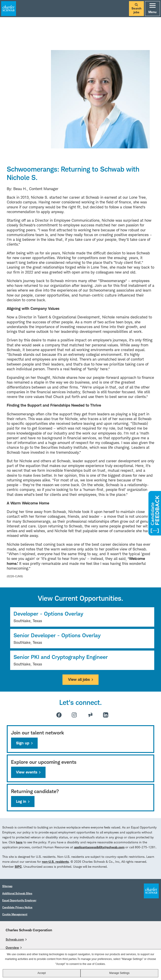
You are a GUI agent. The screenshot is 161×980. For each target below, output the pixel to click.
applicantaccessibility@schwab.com (99, 847)
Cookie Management (15, 914)
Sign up (23, 743)
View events (27, 772)
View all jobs (79, 679)
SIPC (18, 866)
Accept (42, 973)
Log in (21, 801)
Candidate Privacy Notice (17, 907)
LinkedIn (106, 715)
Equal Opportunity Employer (19, 900)
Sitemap (7, 886)
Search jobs (136, 9)
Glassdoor (90, 715)
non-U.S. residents (55, 862)
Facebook (59, 715)
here (19, 842)
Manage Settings (119, 973)
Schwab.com (15, 939)
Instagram (74, 715)
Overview (12, 947)
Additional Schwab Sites (17, 893)
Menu (152, 9)
